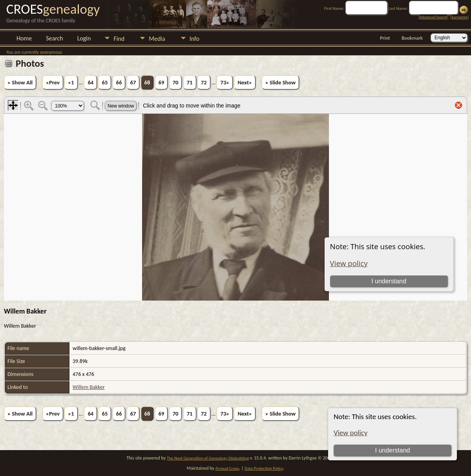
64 (90, 82)
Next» (245, 82)
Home (24, 38)
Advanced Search (433, 17)
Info (194, 39)
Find (119, 39)
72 (204, 82)
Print (385, 38)
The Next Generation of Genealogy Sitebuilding (208, 458)
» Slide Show (280, 82)
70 (176, 82)
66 (119, 82)
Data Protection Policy (264, 468)
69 (162, 82)
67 (133, 82)
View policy (351, 433)
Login (84, 38)
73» (225, 82)
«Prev (53, 82)
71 (190, 82)
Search (55, 38)
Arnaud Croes (227, 468)
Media (157, 39)
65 (105, 82)
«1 (71, 82)
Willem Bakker (89, 387)
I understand (393, 450)
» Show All (20, 82)
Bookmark (412, 38)
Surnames (459, 17)
